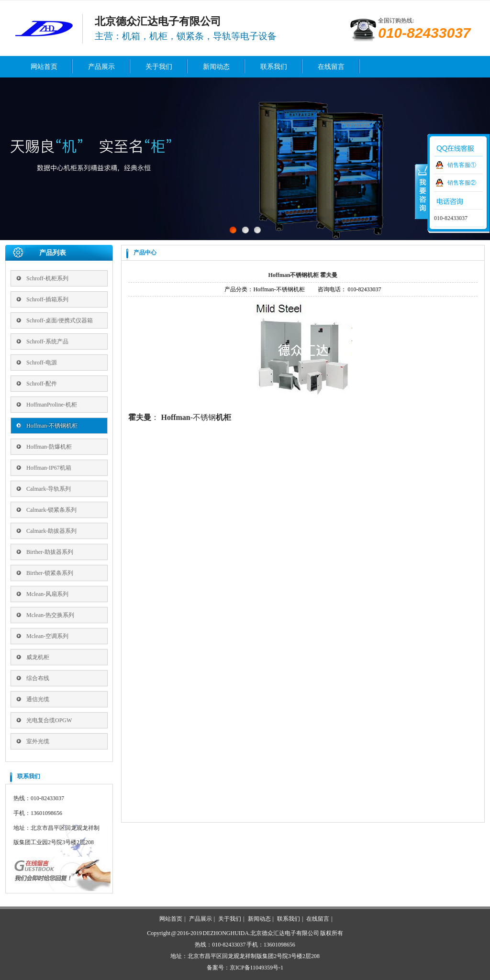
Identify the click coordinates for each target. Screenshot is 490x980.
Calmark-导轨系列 (49, 489)
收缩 (422, 191)
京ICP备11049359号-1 (256, 968)
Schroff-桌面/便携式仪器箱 (60, 320)
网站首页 (44, 67)
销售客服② (462, 183)
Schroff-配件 (42, 384)
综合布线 (38, 678)
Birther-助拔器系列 (50, 552)
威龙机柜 (38, 657)
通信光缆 (38, 699)
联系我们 (274, 67)
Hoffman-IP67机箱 (49, 468)
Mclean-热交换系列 (50, 615)
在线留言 (331, 67)
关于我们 (159, 67)
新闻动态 (216, 67)
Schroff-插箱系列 (47, 299)
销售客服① (462, 165)
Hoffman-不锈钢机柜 (52, 426)
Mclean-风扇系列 (47, 594)
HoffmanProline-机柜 (52, 405)
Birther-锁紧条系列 (50, 573)
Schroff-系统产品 (47, 341)
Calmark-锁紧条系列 (51, 510)
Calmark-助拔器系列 (51, 531)
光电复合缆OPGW (49, 720)
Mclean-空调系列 (47, 636)
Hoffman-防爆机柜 (49, 447)
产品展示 (101, 67)
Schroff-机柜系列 (47, 278)
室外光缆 (38, 741)
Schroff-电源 (42, 363)
